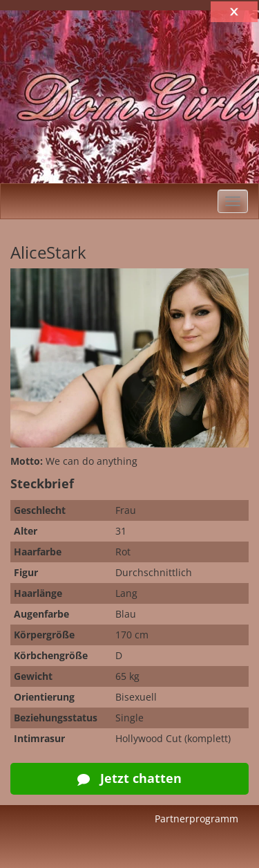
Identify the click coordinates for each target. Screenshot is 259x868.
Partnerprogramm (196, 819)
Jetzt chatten (129, 778)
